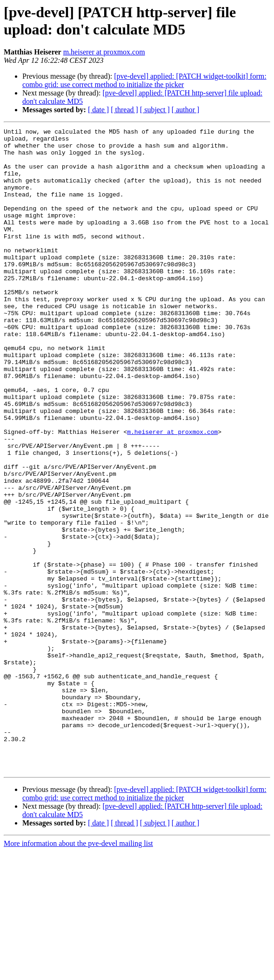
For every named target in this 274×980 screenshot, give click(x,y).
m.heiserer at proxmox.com (104, 52)
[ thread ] (124, 110)
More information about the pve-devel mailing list (78, 972)
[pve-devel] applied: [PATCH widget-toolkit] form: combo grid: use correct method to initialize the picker (144, 80)
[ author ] (186, 110)
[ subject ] (155, 110)
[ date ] (98, 110)
